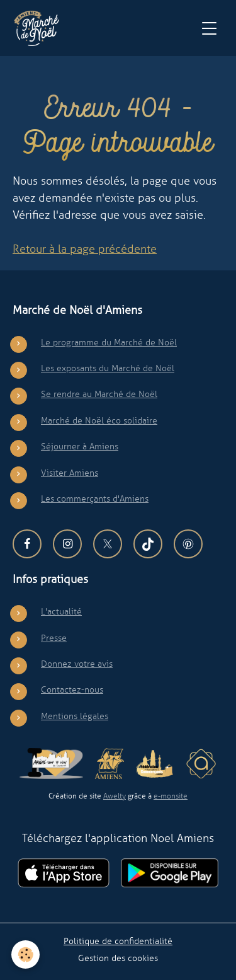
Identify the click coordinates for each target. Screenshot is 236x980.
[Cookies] (25, 954)
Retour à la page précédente (85, 249)
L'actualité (61, 611)
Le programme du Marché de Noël (109, 342)
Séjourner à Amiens (80, 446)
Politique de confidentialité (118, 941)
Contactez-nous (72, 689)
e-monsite (171, 796)
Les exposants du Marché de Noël (108, 368)
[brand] (39, 28)
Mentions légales (75, 716)
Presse (54, 638)
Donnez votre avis (77, 664)
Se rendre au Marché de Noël (99, 394)
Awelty (115, 796)
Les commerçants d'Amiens (95, 499)
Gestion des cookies (118, 958)
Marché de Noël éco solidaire (99, 420)
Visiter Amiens (70, 473)
